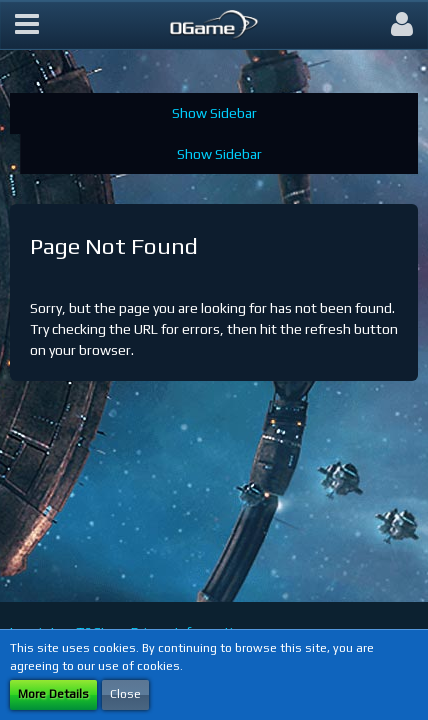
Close (125, 694)
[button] (27, 25)
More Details (53, 694)
